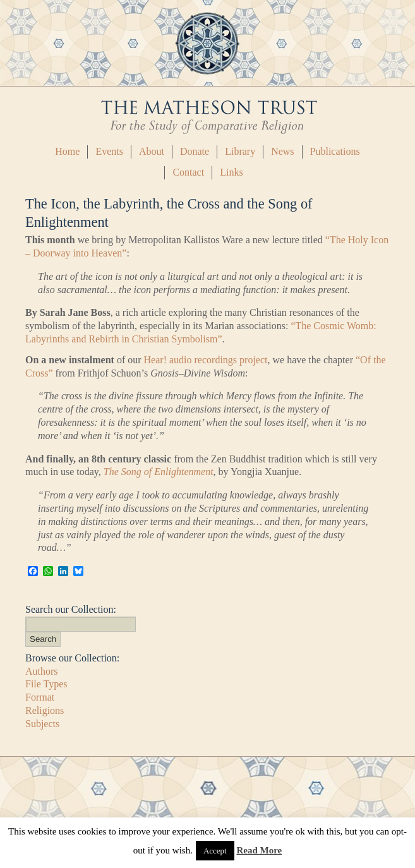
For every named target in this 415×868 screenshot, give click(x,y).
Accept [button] (215, 851)
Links (231, 172)
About (152, 151)
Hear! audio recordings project (206, 360)
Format (40, 697)
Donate (195, 151)
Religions (45, 710)
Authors (42, 671)
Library (240, 151)
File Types (46, 684)
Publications (335, 151)
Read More (259, 850)
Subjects (42, 724)
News (282, 151)
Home (67, 151)
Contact (188, 172)
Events (109, 151)
